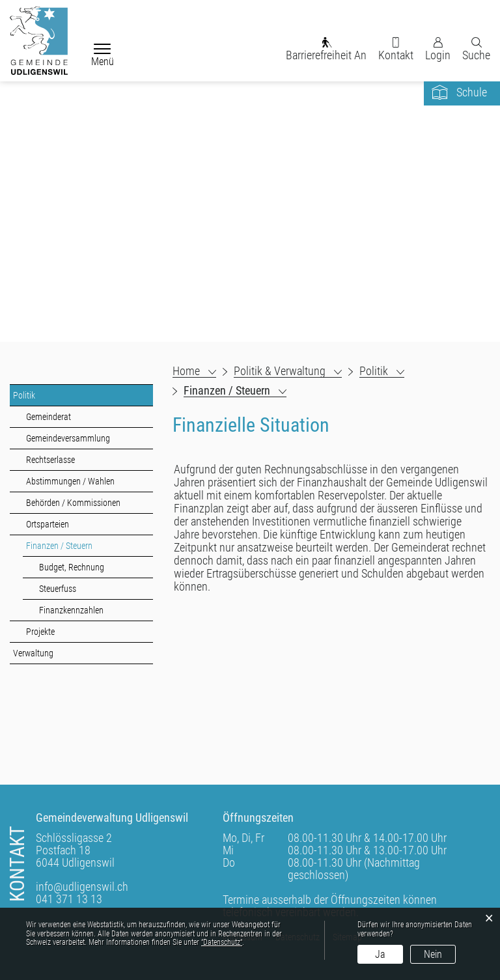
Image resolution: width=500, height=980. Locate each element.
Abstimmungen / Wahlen (70, 481)
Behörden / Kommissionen (73, 503)
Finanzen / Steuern (82, 545)
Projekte (40, 632)
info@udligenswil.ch (82, 887)
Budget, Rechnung (72, 567)
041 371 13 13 (69, 899)
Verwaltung (33, 653)
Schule (472, 92)
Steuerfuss (58, 589)
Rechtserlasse (50, 460)
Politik (24, 395)
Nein (433, 954)
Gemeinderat (49, 417)
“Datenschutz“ (222, 942)
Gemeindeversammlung (68, 438)
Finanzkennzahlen (71, 610)
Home (186, 371)
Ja (380, 954)
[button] (288, 371)
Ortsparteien (48, 524)
